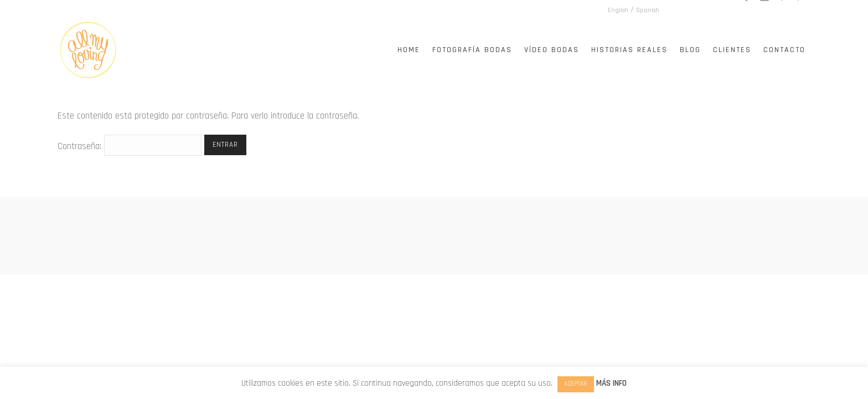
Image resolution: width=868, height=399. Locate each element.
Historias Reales (629, 50)
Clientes (732, 50)
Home (409, 50)
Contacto (784, 50)
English (696, 10)
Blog (690, 50)
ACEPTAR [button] (576, 384)
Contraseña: (130, 146)
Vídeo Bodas (552, 50)
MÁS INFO (611, 383)
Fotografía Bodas (472, 50)
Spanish (725, 10)
